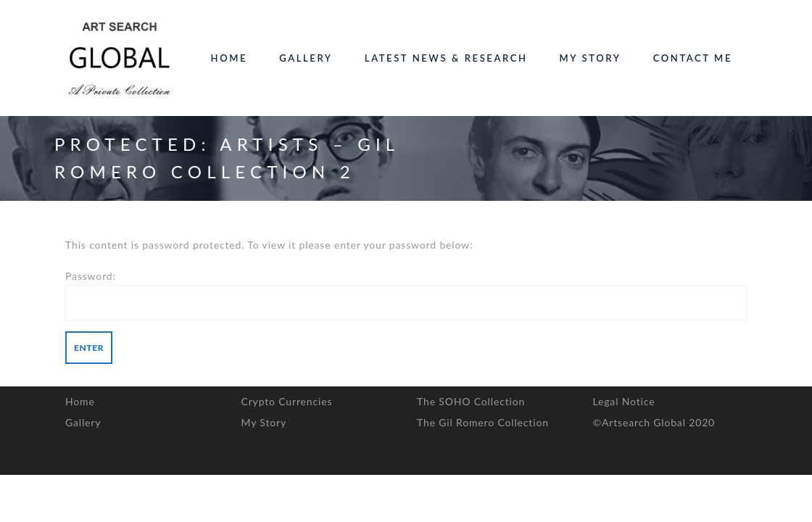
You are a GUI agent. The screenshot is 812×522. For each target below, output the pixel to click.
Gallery (306, 58)
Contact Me (693, 58)
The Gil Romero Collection (483, 422)
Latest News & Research (446, 58)
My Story (591, 58)
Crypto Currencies (287, 401)
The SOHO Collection (471, 401)
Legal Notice (624, 401)
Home (229, 58)
